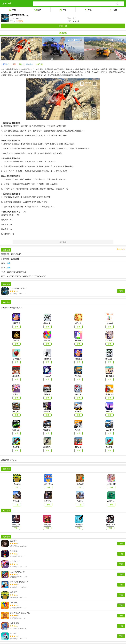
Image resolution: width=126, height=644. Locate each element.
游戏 (38, 10)
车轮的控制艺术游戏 (18, 288)
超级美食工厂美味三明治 (20, 613)
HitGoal (13, 633)
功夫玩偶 (14, 603)
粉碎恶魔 (14, 551)
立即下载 (63, 26)
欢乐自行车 (14, 561)
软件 (13, 10)
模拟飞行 (39, 64)
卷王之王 (14, 592)
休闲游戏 (19, 21)
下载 (121, 543)
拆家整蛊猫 (14, 623)
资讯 (63, 10)
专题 (88, 10)
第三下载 (7, 4)
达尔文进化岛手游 (17, 572)
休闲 (14, 64)
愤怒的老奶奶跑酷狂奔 (19, 582)
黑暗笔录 (14, 541)
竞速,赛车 (29, 64)
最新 (113, 10)
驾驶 (21, 64)
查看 (121, 291)
